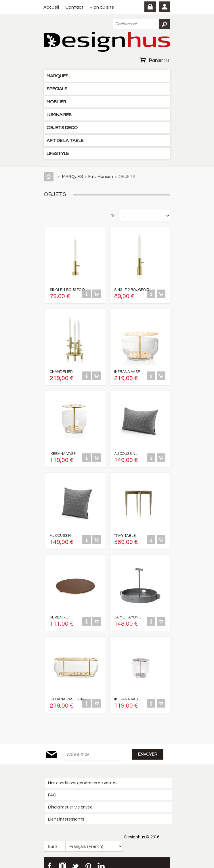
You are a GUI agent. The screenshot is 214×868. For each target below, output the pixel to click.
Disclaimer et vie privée (70, 801)
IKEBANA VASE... (64, 450)
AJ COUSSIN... (126, 450)
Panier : (159, 60)
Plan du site (102, 7)
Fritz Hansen (101, 177)
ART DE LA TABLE (65, 141)
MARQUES (58, 76)
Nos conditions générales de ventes (83, 776)
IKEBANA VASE (127, 369)
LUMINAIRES (59, 115)
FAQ (52, 789)
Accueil (51, 7)
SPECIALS (57, 89)
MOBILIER (56, 102)
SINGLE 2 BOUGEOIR (132, 289)
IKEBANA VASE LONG (68, 693)
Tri (113, 216)
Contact (74, 7)
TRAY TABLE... (126, 531)
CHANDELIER (61, 369)
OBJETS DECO (62, 128)
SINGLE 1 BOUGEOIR (67, 289)
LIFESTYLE (58, 154)
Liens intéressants (66, 813)
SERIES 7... (59, 612)
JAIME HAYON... (128, 612)
